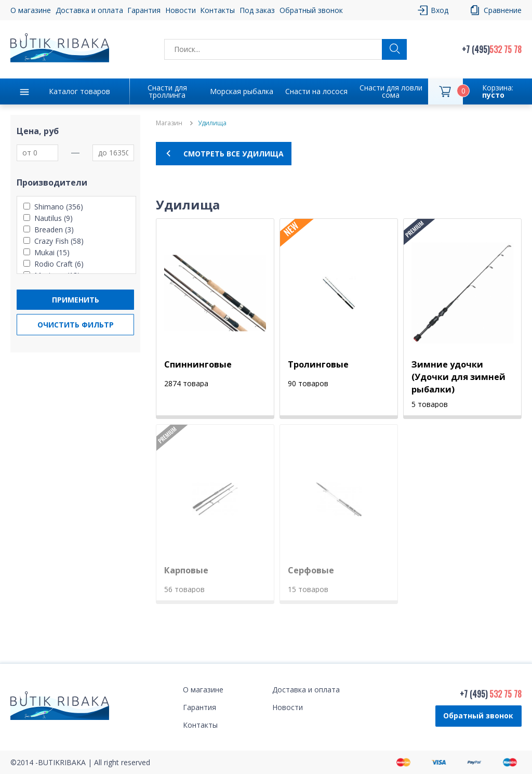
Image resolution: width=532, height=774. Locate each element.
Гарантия (144, 10)
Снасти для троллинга (167, 91)
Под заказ (257, 10)
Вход (440, 10)
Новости (181, 10)
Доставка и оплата (89, 10)
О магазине (31, 10)
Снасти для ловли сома (391, 91)
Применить (76, 300)
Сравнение (503, 10)
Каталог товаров (79, 91)
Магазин (169, 123)
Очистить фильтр (76, 325)
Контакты (217, 10)
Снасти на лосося (316, 91)
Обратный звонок (311, 10)
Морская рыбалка (242, 91)
